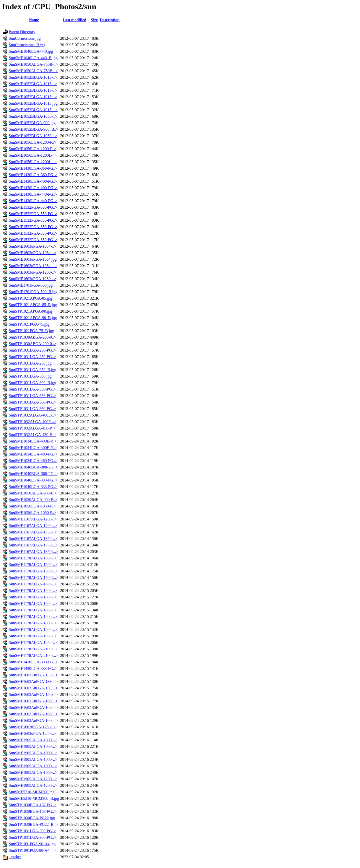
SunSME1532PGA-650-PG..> (33, 220)
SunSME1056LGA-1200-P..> (32, 142)
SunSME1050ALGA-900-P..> (33, 493)
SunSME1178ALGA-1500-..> (33, 558)
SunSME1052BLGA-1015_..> (33, 110)
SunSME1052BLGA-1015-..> (33, 77)
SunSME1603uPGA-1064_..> (33, 266)
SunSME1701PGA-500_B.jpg (33, 292)
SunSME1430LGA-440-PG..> (33, 194)
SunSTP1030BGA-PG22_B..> (33, 824)
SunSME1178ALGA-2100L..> (33, 649)
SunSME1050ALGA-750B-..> (33, 64)
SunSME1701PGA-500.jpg (31, 285)
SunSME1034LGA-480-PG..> (33, 454)
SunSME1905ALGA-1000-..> (33, 740)
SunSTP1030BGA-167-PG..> (32, 805)
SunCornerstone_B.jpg (27, 45)
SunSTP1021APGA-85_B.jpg (33, 305)
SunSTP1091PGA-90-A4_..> (32, 850)
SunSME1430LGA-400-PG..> (33, 181)
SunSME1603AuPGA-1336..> (33, 675)
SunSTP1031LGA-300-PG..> (32, 831)
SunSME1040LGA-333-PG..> (33, 480)
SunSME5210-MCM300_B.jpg (34, 798)
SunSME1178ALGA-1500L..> (33, 571)
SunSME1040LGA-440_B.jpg (33, 58)
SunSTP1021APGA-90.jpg (30, 311)
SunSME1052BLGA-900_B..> (33, 129)
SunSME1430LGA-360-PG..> (33, 168)
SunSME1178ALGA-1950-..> (33, 636)
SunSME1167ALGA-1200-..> (33, 519)
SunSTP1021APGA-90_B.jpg (33, 318)
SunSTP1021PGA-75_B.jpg (31, 331)
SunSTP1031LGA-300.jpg (30, 376)
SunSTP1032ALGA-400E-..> (32, 415)
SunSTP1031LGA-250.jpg (30, 363)
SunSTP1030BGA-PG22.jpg (32, 818)
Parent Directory (22, 32)
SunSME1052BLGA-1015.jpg (33, 103)
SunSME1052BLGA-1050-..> (33, 116)
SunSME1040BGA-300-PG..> (33, 467)
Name (34, 20)
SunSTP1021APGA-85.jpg (30, 298)
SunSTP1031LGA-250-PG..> (32, 350)
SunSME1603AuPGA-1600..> (33, 701)
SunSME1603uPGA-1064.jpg (33, 259)
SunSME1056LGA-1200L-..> (33, 155)
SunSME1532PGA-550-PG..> (33, 207)
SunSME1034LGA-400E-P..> (33, 441)
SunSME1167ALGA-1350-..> (33, 532)
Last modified (75, 20)
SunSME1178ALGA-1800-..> (33, 584)
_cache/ (15, 857)
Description (110, 20)
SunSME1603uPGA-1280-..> (32, 272)
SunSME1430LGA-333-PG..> (33, 662)
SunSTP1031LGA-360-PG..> (32, 402)
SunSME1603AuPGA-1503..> (33, 688)
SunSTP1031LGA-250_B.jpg (32, 370)
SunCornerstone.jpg (25, 38)
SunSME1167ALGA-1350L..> (33, 545)
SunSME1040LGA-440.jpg (31, 51)
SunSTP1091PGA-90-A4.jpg (32, 844)
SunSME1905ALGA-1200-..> (33, 779)
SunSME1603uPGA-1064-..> (32, 246)
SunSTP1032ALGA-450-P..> (32, 428)
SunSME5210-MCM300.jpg (32, 792)
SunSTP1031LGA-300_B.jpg (32, 383)
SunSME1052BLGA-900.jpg (32, 123)
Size (94, 20)
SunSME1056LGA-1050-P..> (32, 506)
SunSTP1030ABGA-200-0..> (32, 337)
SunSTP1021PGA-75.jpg (29, 324)
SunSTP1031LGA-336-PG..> (32, 389)
